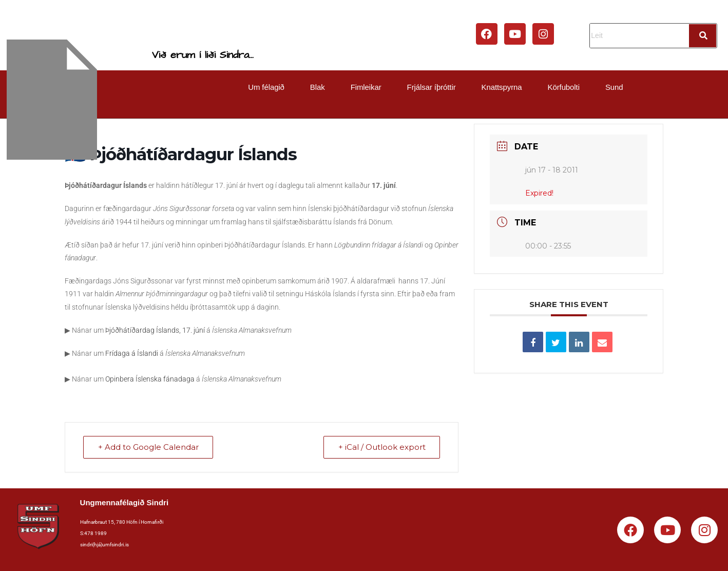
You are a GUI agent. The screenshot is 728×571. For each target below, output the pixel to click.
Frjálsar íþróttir (432, 87)
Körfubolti (564, 87)
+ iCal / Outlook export (381, 448)
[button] (269, 87)
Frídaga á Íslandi (132, 353)
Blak (318, 87)
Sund (614, 87)
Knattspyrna (502, 87)
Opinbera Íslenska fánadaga (150, 379)
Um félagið (266, 87)
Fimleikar (366, 87)
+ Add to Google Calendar (148, 448)
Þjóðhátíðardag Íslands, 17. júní (155, 330)
